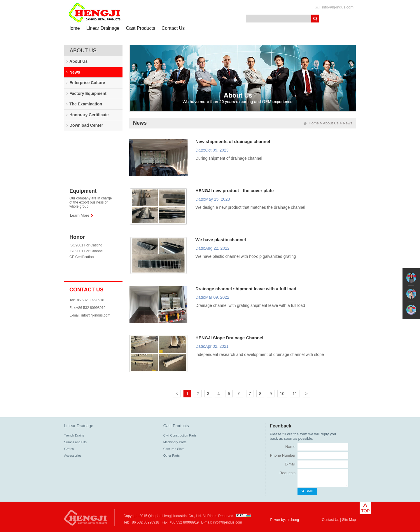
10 (282, 394)
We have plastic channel (221, 240)
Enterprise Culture (87, 83)
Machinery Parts (175, 442)
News (75, 72)
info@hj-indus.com (338, 7)
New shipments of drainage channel (233, 141)
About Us (78, 61)
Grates (69, 449)
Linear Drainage (103, 28)
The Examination (86, 104)
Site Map (349, 520)
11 (295, 394)
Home (74, 28)
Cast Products (141, 28)
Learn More (80, 215)
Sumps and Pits (75, 442)
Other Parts (171, 455)
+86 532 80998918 (144, 522)
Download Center (86, 125)
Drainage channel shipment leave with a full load (246, 289)
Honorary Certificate (89, 115)
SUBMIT (307, 491)
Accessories (73, 455)
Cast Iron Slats (174, 449)
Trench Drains (74, 435)
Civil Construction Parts (180, 435)
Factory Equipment (88, 93)
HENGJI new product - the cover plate (235, 191)
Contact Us (173, 28)
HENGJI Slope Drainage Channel (229, 338)
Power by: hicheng (285, 520)
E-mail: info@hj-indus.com (90, 315)
